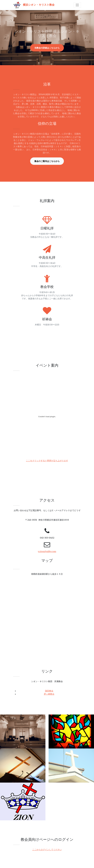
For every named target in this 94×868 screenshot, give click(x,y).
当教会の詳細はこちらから (47, 48)
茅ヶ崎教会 (49, 694)
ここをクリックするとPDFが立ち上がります (47, 461)
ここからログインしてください (47, 850)
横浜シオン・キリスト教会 (34, 5)
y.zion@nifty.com (47, 551)
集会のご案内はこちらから (47, 161)
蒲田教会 (49, 691)
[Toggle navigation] (77, 5)
